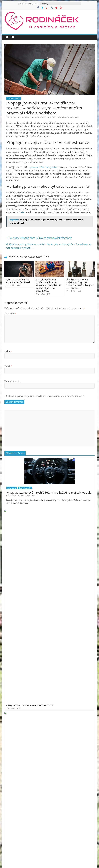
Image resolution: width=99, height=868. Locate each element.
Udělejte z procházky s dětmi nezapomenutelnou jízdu (46, 512)
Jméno (8, 351)
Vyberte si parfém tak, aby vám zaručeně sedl (18, 281)
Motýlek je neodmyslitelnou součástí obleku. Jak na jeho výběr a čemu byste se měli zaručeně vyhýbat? (48, 246)
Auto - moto (12, 488)
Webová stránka (12, 381)
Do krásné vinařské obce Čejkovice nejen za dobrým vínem (39, 238)
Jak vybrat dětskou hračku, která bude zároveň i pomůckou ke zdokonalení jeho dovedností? (49, 285)
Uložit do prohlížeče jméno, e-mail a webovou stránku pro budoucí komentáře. (46, 396)
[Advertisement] (49, 428)
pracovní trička (55, 117)
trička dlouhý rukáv (69, 117)
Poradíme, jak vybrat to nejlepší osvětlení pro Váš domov (47, 580)
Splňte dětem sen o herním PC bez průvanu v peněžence (47, 526)
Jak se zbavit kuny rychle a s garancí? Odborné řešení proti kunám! (51, 539)
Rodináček (17, 706)
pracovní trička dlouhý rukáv (44, 167)
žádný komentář (39, 117)
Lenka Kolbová (25, 117)
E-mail (8, 366)
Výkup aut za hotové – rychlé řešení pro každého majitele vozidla (49, 492)
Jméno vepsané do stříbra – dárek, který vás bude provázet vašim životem (54, 567)
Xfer (78, 117)
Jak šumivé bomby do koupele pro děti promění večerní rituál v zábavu (53, 553)
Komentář (10, 314)
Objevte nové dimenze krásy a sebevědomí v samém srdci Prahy (50, 594)
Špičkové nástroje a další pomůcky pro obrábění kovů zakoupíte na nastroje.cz (80, 284)
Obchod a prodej (14, 98)
